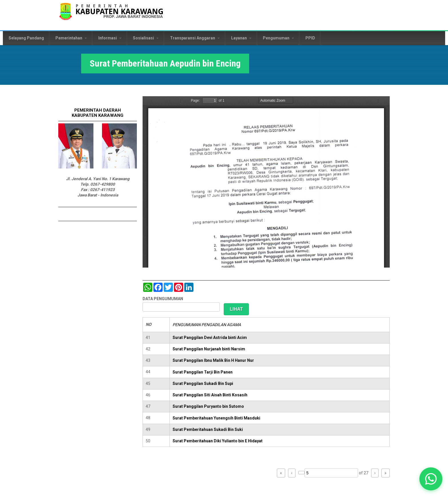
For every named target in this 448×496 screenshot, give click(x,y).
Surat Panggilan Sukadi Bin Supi (203, 383)
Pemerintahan (71, 38)
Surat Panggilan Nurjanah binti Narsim (209, 349)
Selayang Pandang (26, 38)
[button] (431, 479)
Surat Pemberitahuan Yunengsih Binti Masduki (216, 418)
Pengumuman (278, 38)
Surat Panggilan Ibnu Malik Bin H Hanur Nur (213, 360)
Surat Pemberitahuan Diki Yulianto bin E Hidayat (218, 441)
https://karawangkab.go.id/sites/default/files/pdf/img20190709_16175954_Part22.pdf (266, 182)
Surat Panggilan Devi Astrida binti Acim (210, 338)
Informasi (110, 38)
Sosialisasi (146, 38)
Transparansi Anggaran (195, 38)
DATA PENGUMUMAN (163, 299)
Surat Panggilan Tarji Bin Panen (203, 372)
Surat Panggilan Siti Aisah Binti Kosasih (210, 395)
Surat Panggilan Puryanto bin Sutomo (208, 406)
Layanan (241, 38)
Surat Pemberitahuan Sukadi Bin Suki (208, 429)
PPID (310, 38)
